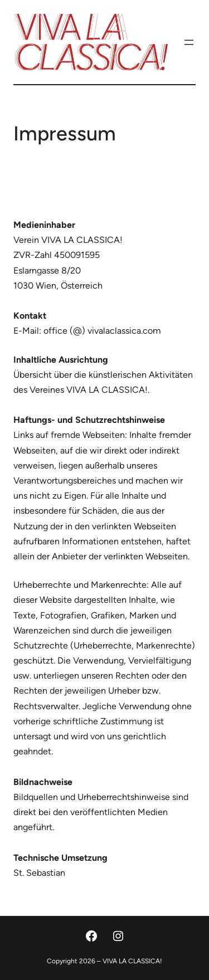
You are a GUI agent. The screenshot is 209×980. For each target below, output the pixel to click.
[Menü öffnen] (189, 42)
